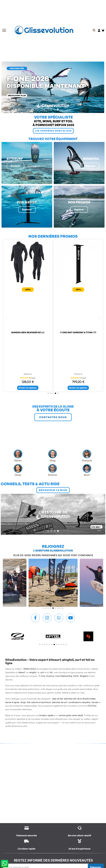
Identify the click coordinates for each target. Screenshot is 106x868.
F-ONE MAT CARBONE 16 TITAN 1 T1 (78, 332)
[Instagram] (47, 618)
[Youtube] (71, 618)
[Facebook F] (35, 618)
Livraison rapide (27, 849)
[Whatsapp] (59, 618)
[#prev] (9, 109)
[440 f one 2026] (53, 87)
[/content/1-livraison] (27, 828)
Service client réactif (80, 835)
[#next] (13, 109)
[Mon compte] (99, 30)
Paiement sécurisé (27, 835)
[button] (94, 30)
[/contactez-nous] (80, 828)
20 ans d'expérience (80, 849)
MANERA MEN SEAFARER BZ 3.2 (28, 332)
